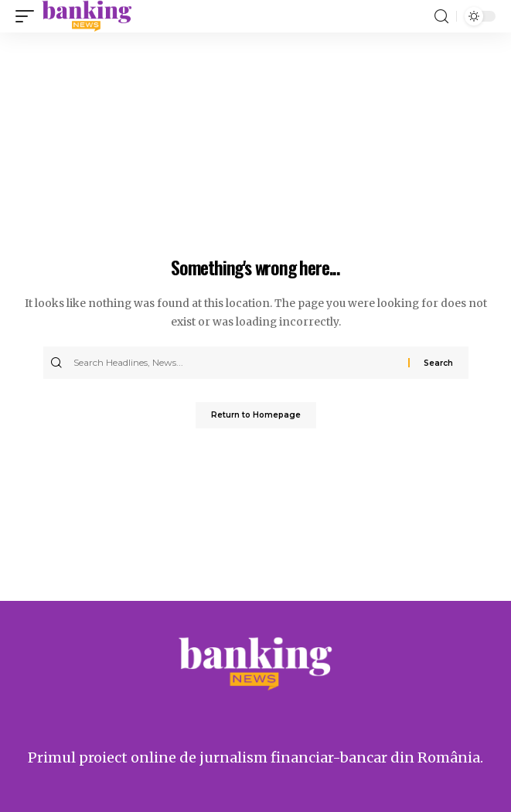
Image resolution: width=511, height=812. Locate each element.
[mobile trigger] (29, 16)
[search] (441, 17)
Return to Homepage (256, 415)
